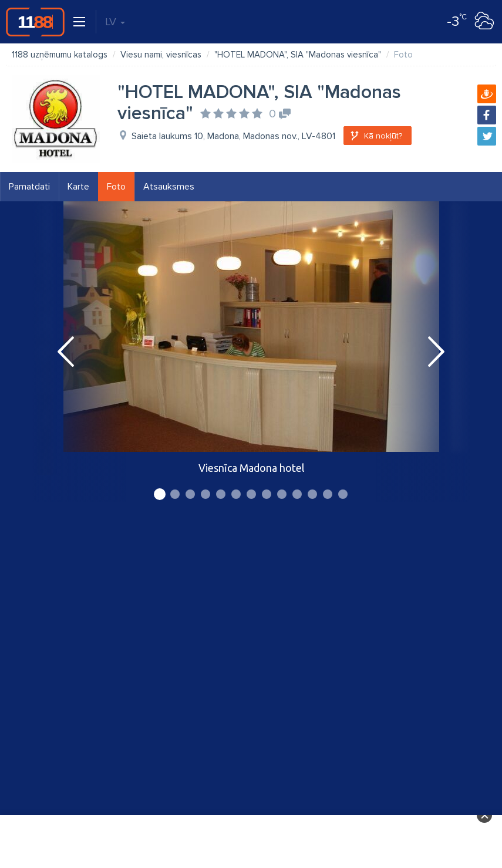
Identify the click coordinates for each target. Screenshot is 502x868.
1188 (35, 22)
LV (115, 22)
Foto (116, 187)
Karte (78, 187)
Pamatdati (29, 187)
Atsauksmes (169, 187)
